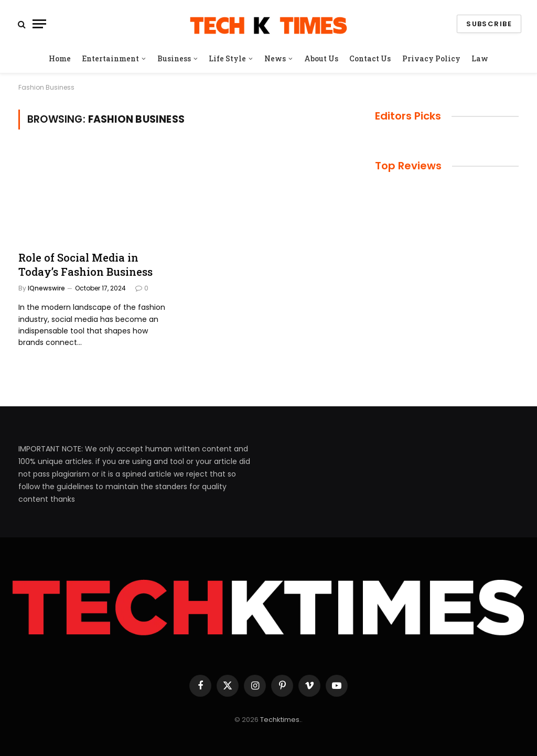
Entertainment (110, 58)
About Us (321, 58)
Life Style (227, 58)
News (275, 58)
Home (60, 58)
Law (480, 58)
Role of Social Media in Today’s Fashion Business (85, 264)
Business (174, 58)
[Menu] (39, 24)
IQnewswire (46, 288)
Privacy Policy (431, 58)
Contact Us (370, 58)
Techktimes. (281, 720)
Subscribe (489, 24)
